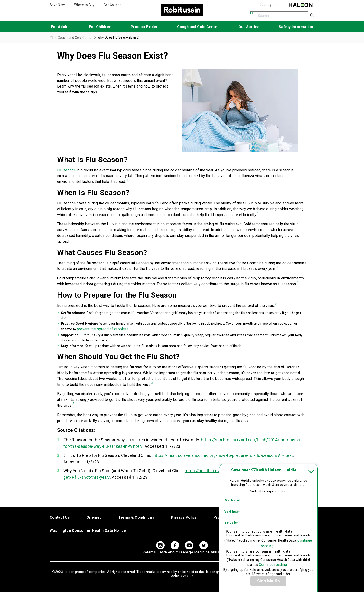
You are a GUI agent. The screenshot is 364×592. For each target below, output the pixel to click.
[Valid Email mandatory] (268, 511)
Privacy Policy (184, 517)
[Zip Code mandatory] (268, 523)
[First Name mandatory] (268, 500)
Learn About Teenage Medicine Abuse (182, 552)
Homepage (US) (51, 38)
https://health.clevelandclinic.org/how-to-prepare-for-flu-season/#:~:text (223, 455)
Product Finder (144, 27)
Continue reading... (274, 564)
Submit (312, 16)
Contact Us (60, 517)
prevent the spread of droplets (103, 329)
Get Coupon (113, 5)
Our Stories (249, 27)
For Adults (60, 27)
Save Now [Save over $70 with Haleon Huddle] (57, 5)
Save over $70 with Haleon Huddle (264, 470)
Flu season (66, 170)
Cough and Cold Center (198, 27)
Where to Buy (84, 5)
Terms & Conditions (136, 517)
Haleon (301, 5)
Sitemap (94, 517)
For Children (100, 27)
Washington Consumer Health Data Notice (88, 531)
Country (269, 5)
